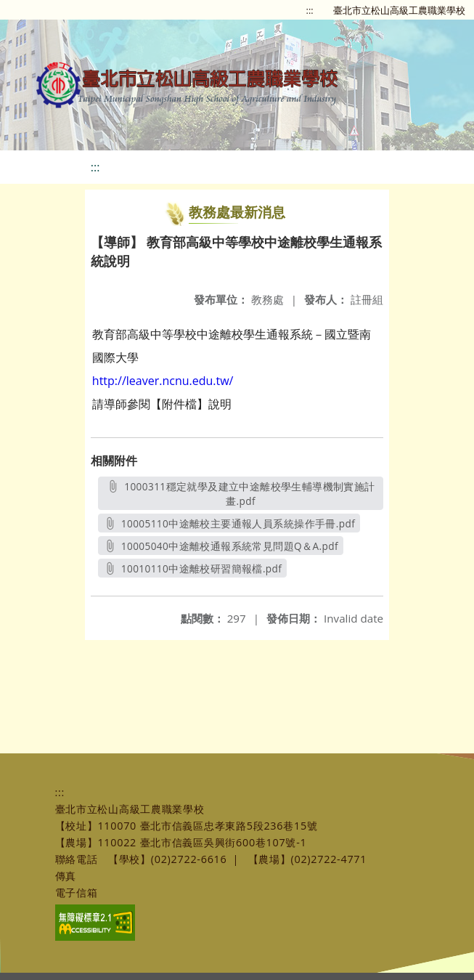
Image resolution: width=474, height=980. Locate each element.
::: (310, 10)
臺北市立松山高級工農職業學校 (399, 10)
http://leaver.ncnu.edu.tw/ (163, 381)
